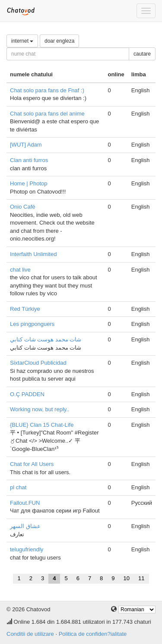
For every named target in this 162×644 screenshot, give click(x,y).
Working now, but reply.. (40, 409)
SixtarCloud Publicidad (38, 363)
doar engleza (59, 41)
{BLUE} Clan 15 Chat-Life (42, 425)
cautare (142, 54)
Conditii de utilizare (30, 634)
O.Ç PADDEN (27, 394)
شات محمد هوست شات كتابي (46, 339)
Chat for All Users (32, 464)
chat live (20, 270)
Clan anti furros (29, 160)
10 (127, 578)
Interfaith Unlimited (33, 254)
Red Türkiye (25, 309)
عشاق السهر (25, 526)
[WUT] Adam (26, 145)
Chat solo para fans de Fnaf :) (47, 90)
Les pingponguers (32, 324)
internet (22, 41)
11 (141, 578)
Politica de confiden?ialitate (93, 634)
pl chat (18, 487)
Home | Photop (29, 183)
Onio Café (23, 207)
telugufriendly (27, 549)
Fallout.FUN (25, 503)
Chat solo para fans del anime (47, 114)
